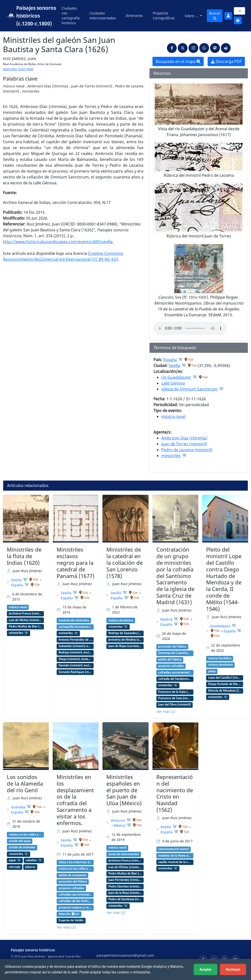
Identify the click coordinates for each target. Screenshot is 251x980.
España (170, 360)
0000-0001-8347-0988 (18, 69)
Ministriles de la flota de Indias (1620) (24, 556)
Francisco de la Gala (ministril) (175, 692)
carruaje (15, 867)
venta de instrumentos (124, 854)
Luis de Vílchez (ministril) (25, 620)
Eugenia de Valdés (71, 920)
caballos (31, 860)
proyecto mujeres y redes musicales (75, 908)
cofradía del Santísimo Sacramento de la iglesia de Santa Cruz (175, 679)
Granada (19, 807)
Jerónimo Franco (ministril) (25, 614)
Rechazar (233, 969)
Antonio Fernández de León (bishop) (75, 640)
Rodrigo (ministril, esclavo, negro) (75, 652)
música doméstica (121, 620)
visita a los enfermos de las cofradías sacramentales (75, 862)
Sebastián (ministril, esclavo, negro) (75, 646)
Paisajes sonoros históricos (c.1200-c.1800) (36, 16)
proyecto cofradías (171, 666)
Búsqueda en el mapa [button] (178, 61)
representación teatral (173, 849)
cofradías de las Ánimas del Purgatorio (75, 901)
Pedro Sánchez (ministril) (125, 886)
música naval (173, 416)
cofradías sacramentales (175, 673)
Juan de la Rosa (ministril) (125, 893)
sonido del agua (20, 841)
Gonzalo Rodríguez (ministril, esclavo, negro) (75, 672)
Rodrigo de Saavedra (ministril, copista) (125, 633)
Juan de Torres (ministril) (184, 444)
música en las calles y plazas (25, 835)
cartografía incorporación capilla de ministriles (75, 627)
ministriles (171, 456)
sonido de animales (22, 847)
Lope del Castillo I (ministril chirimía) (225, 678)
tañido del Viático (170, 660)
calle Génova (173, 383)
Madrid (167, 619)
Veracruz (118, 820)
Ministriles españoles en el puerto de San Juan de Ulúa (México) (124, 790)
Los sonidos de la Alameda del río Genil (25, 784)
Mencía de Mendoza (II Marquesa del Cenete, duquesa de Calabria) (225, 691)
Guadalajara (221, 626)
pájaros (30, 867)
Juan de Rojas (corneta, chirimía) (125, 646)
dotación (64, 914)
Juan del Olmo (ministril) (174, 705)
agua (12, 860)
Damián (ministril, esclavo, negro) (75, 665)
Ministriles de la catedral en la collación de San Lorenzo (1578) (125, 563)
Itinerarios (134, 16)
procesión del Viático (172, 647)
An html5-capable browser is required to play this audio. (190, 328)
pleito (212, 671)
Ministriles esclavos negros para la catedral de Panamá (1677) (75, 563)
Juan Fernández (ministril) (125, 880)
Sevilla (174, 366)
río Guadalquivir (176, 377)
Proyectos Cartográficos (164, 16)
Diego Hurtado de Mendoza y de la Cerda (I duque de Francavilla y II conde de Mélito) (225, 684)
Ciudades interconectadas (103, 16)
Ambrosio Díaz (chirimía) (184, 438)
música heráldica (220, 658)
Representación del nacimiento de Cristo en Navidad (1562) (175, 793)
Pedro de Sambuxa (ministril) (125, 899)
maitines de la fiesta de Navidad (175, 856)
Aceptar (206, 969)
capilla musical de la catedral (175, 862)
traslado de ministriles (74, 620)
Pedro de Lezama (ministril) (187, 450)
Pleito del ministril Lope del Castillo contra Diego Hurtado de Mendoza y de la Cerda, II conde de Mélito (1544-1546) (224, 579)
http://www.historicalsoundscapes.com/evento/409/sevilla (58, 242)
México (120, 825)
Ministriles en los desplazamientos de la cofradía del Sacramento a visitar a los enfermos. (75, 800)
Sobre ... (192, 16)
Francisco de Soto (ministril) (175, 698)
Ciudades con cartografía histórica (71, 16)
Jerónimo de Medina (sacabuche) (125, 640)
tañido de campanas (72, 875)
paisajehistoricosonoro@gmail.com (125, 955)
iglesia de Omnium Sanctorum (189, 389)
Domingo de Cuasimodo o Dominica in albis (175, 653)
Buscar (215, 15)
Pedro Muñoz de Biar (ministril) (25, 626)
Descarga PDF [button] (226, 61)
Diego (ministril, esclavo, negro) (75, 659)
